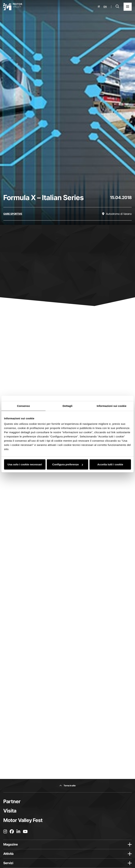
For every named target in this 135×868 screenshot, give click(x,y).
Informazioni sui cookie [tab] (112, 406)
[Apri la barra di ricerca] (117, 7)
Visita (10, 811)
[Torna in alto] (67, 786)
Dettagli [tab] (67, 406)
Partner (12, 801)
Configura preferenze (68, 464)
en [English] (105, 7)
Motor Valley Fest (23, 820)
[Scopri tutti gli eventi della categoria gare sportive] (13, 214)
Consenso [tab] (23, 406)
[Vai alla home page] (13, 7)
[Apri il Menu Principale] (128, 7)
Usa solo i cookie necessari (25, 464)
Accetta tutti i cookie (110, 464)
